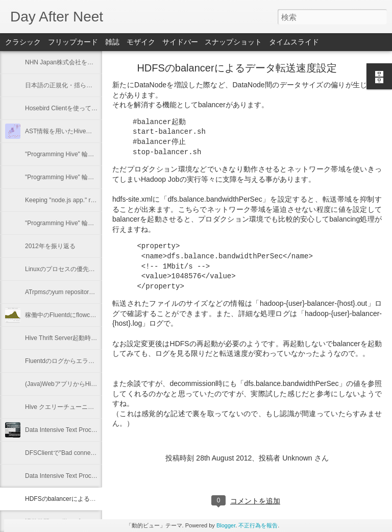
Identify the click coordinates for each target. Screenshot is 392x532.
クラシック (23, 42)
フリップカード (73, 42)
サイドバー (180, 42)
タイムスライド (294, 42)
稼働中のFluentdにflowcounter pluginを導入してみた (97, 315)
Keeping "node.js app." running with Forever (85, 200)
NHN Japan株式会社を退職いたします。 (81, 62)
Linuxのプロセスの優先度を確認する (75, 269)
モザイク (141, 42)
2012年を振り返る (50, 246)
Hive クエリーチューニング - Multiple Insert (84, 407)
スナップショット (233, 42)
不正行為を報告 (258, 525)
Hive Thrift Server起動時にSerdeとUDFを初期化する (97, 338)
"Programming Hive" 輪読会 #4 (67, 154)
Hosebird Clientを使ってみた (64, 108)
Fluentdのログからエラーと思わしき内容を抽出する (96, 361)
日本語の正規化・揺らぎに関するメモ (77, 85)
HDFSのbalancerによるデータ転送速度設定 (85, 499)
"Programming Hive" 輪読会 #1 (67, 223)
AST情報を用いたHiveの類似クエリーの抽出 (86, 131)
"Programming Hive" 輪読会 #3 (67, 177)
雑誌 (112, 42)
